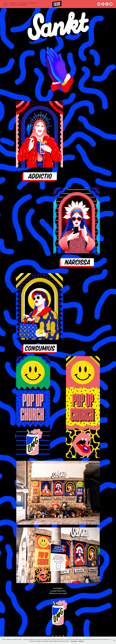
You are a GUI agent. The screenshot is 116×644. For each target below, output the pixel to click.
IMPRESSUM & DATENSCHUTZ (19, 5)
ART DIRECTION (13, 3)
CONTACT (6, 5)
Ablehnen (81, 641)
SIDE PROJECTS (33, 3)
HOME (5, 3)
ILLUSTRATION (23, 3)
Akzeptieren (74, 641)
